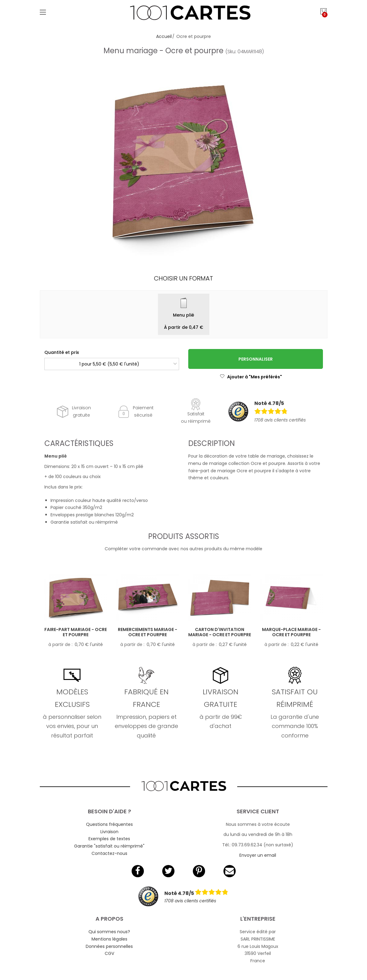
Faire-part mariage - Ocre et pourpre (76, 632)
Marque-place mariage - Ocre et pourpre (291, 632)
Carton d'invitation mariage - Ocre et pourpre (220, 632)
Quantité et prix (62, 352)
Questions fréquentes (109, 824)
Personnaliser (256, 359)
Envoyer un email (258, 855)
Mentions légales (109, 939)
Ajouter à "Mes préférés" (251, 377)
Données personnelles (109, 946)
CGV (109, 953)
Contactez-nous (109, 853)
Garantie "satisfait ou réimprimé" (109, 846)
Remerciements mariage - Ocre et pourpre (148, 632)
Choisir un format (184, 278)
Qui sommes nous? (109, 932)
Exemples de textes (109, 839)
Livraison (109, 832)
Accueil (164, 36)
